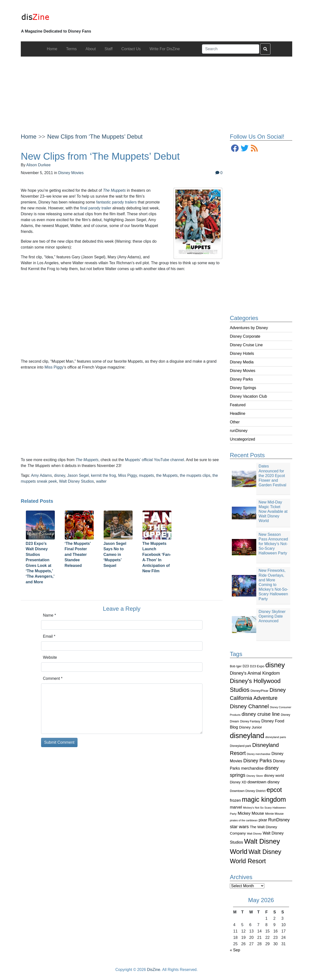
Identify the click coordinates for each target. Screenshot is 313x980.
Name (50, 615)
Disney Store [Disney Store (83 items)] (255, 776)
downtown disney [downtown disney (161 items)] (263, 782)
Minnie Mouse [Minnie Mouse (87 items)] (274, 814)
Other (235, 422)
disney (60, 475)
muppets (146, 475)
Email (49, 636)
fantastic (104, 202)
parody (118, 202)
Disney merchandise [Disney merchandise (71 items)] (259, 754)
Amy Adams (41, 475)
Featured (238, 405)
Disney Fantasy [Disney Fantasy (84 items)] (250, 721)
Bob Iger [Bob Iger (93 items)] (236, 666)
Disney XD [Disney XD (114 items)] (238, 782)
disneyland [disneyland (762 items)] (247, 735)
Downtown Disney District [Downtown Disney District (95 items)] (248, 791)
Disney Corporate (245, 336)
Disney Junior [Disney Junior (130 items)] (251, 727)
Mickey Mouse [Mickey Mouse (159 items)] (251, 813)
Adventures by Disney (249, 328)
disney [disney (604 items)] (275, 665)
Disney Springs (243, 388)
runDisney (239, 431)
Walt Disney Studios (77, 481)
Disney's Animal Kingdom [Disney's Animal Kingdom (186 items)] (255, 673)
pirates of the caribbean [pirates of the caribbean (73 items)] (244, 820)
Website (50, 657)
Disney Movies (243, 371)
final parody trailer (96, 208)
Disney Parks (241, 379)
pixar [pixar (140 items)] (263, 820)
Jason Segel (78, 475)
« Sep (235, 950)
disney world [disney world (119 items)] (274, 776)
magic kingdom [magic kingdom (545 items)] (264, 800)
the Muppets (167, 475)
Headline (238, 413)
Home (29, 137)
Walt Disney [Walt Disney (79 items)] (254, 834)
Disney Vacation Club (248, 396)
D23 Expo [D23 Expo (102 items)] (257, 666)
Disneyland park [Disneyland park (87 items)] (240, 746)
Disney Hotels (242, 353)
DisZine (154, 970)
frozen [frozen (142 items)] (235, 800)
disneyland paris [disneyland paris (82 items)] (276, 737)
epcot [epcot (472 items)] (274, 790)
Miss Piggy (54, 367)
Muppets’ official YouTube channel (154, 460)
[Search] (231, 49)
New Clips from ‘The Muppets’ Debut (95, 137)
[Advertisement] (156, 91)
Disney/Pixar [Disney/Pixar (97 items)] (260, 691)
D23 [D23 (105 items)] (246, 666)
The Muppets (114, 190)
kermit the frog (103, 475)
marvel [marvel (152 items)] (236, 807)
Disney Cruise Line (246, 345)
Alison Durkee (38, 165)
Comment (53, 678)
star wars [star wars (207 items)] (239, 827)
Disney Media (242, 362)
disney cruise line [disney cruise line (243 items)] (261, 714)
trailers (131, 202)
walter (101, 481)
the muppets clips (195, 475)
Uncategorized (242, 439)
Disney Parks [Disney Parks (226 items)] (258, 761)
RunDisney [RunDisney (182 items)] (279, 820)
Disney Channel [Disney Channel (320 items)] (249, 706)
